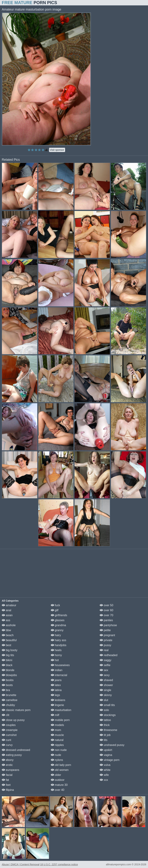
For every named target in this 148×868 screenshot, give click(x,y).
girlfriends (59, 615)
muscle (57, 735)
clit (6, 715)
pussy (105, 645)
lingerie (57, 705)
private (106, 640)
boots (7, 685)
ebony (8, 760)
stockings (108, 715)
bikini (7, 660)
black (7, 665)
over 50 (106, 605)
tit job (105, 735)
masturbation (61, 710)
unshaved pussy (112, 745)
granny (57, 630)
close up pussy (13, 720)
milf (55, 715)
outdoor (58, 780)
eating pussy (12, 755)
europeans (11, 770)
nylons (57, 760)
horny (56, 655)
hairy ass (58, 640)
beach (8, 635)
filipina (8, 790)
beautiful (9, 640)
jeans (56, 680)
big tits (8, 655)
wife (104, 775)
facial (7, 775)
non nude (59, 750)
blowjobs (9, 675)
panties (106, 620)
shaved (106, 680)
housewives (60, 665)
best (7, 645)
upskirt (106, 750)
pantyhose (108, 625)
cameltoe (10, 700)
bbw (6, 630)
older (56, 775)
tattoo (105, 720)
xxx (104, 780)
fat (5, 780)
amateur (9, 605)
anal (7, 610)
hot (55, 660)
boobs (8, 680)
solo (104, 710)
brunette (9, 695)
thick (105, 725)
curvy (7, 745)
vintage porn (110, 760)
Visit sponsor (57, 150)
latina (56, 690)
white (105, 770)
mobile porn (60, 720)
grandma (58, 625)
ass (6, 620)
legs (55, 695)
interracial (59, 675)
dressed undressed (16, 750)
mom (56, 730)
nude (56, 755)
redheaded (109, 655)
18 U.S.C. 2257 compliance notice (59, 864)
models (57, 725)
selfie (105, 665)
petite (105, 630)
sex (104, 670)
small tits (107, 705)
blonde (8, 670)
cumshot (9, 735)
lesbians (58, 700)
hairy (56, 635)
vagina (106, 755)
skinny (106, 695)
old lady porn (61, 765)
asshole (9, 625)
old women (60, 770)
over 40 (58, 790)
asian (7, 615)
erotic (7, 765)
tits (104, 740)
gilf (55, 610)
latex (56, 685)
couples (9, 725)
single (105, 690)
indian (57, 670)
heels (56, 650)
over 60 (106, 610)
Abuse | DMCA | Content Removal (21, 864)
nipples (57, 745)
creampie (10, 730)
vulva (105, 765)
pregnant (107, 635)
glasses (58, 620)
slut (104, 700)
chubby (8, 705)
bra (6, 690)
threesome (108, 730)
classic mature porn (16, 710)
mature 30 (59, 785)
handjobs (59, 645)
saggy (105, 660)
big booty (10, 650)
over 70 (106, 615)
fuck (55, 605)
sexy (105, 675)
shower (106, 685)
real (104, 650)
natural (57, 740)
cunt (7, 740)
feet (6, 785)
